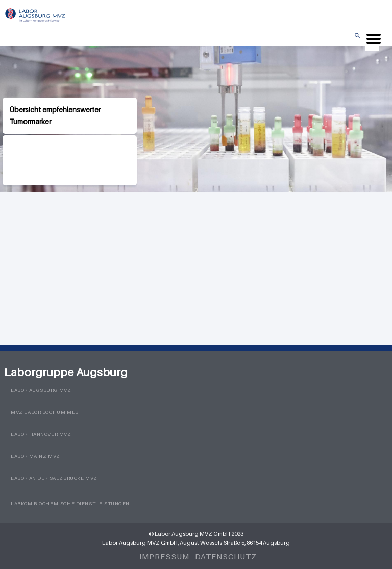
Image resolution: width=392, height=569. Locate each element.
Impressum (164, 556)
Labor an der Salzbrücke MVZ (54, 478)
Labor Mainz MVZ (35, 456)
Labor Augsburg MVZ (41, 390)
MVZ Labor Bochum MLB (45, 412)
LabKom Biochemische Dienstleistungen (70, 503)
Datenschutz (226, 556)
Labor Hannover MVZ (41, 434)
